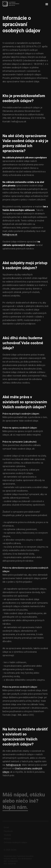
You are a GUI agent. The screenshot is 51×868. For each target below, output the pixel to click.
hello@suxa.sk (10, 235)
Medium (7, 840)
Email (6, 829)
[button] (47, 4)
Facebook (8, 832)
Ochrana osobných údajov (15, 844)
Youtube (7, 836)
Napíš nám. (15, 808)
